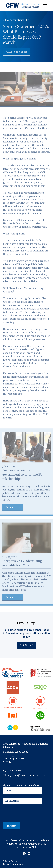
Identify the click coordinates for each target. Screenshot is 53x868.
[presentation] (24, 813)
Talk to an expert (17, 52)
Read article (13, 508)
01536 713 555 (14, 771)
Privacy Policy (10, 861)
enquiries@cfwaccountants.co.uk (26, 775)
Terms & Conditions (13, 864)
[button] (45, 6)
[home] (24, 6)
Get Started (26, 645)
